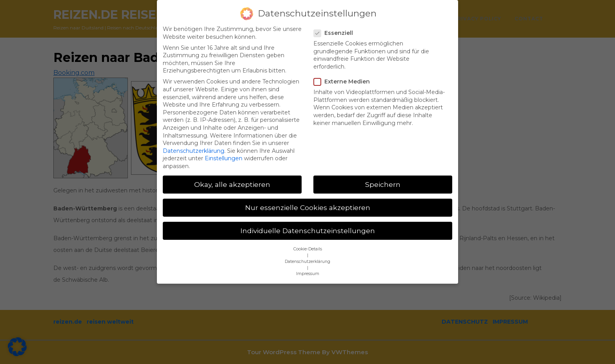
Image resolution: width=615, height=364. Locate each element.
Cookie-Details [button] (308, 240)
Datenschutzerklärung (194, 141)
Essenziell (336, 23)
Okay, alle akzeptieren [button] (232, 175)
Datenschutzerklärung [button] (307, 252)
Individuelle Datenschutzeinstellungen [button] (308, 221)
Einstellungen (224, 149)
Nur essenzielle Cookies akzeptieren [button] (308, 198)
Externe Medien (344, 72)
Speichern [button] (383, 175)
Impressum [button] (308, 264)
